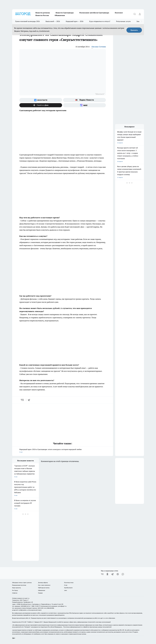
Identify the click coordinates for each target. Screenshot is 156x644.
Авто (66, 590)
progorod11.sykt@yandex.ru (20, 610)
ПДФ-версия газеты (44, 588)
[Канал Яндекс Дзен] (41, 105)
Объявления (60, 15)
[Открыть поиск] (135, 14)
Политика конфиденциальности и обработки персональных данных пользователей (87, 627)
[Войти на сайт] (140, 14)
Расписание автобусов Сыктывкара (94, 13)
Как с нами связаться (44, 585)
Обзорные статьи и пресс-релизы (22, 583)
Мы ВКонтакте (68, 588)
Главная (40, 593)
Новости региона (43, 13)
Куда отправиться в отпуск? (100, 21)
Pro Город (15, 590)
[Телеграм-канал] (113, 574)
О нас (66, 585)
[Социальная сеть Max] (84, 105)
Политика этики (69, 583)
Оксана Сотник (99, 47)
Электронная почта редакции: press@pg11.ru (53, 606)
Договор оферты (43, 583)
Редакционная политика (19, 585)
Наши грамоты (16, 588)
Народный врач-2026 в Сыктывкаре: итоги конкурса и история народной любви (63, 451)
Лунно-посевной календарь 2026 (27, 21)
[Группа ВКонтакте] (41, 100)
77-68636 (29, 622)
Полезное (119, 13)
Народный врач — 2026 (75, 21)
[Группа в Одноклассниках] (107, 574)
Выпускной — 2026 (53, 21)
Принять (134, 30)
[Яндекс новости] (84, 100)
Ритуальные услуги (123, 21)
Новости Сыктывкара (65, 13)
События (15, 593)
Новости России (42, 15)
